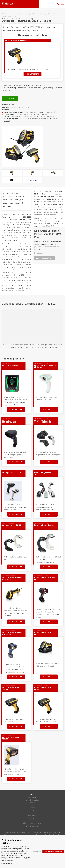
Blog (32, 805)
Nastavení (37, 852)
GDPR (32, 813)
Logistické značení (32, 800)
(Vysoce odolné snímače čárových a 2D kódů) (25, 114)
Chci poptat (10, 98)
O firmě (33, 808)
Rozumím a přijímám (53, 852)
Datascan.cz (6, 14)
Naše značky (32, 797)
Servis (32, 803)
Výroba (12, 107)
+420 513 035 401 (33, 826)
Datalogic (12, 105)
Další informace (7, 863)
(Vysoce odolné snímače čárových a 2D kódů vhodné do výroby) (29, 117)
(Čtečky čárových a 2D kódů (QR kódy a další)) (30, 112)
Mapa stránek (32, 816)
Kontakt (32, 810)
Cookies (33, 818)
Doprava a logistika (22, 107)
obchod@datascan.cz (32, 823)
